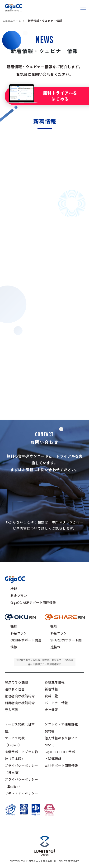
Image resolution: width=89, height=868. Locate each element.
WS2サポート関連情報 (61, 766)
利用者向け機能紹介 (20, 703)
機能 (14, 589)
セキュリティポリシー (21, 793)
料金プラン (19, 596)
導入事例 (11, 710)
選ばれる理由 (15, 689)
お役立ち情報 (55, 682)
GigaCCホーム (12, 21)
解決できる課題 (16, 682)
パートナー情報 (56, 703)
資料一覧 (51, 696)
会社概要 (51, 710)
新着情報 (51, 689)
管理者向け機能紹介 (20, 696)
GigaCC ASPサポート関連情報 (33, 602)
